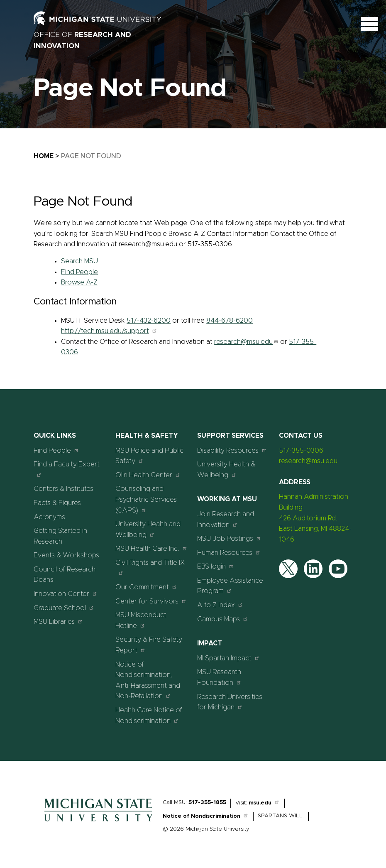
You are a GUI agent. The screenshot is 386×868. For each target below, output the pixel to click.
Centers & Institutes (64, 489)
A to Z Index (220, 605)
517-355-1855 (207, 803)
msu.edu (264, 803)
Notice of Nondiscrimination (206, 816)
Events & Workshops (66, 555)
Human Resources (229, 553)
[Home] (98, 824)
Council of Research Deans (65, 575)
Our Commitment (146, 587)
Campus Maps (223, 619)
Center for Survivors (151, 601)
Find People (79, 272)
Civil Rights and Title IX (150, 568)
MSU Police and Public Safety (149, 456)
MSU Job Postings (229, 538)
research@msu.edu (246, 342)
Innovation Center (66, 594)
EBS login (216, 566)
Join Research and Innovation (226, 520)
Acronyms (49, 517)
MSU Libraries (58, 622)
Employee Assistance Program (230, 586)
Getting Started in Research (60, 536)
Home (44, 156)
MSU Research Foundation (219, 677)
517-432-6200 (149, 321)
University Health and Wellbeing (148, 530)
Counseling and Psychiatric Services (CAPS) (146, 499)
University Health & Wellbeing (226, 470)
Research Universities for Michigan (230, 702)
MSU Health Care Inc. (151, 548)
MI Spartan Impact (228, 658)
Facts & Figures (57, 503)
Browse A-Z (79, 282)
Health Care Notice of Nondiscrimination (149, 716)
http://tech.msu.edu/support (109, 331)
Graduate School (64, 608)
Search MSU (79, 261)
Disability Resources (232, 450)
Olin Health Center (148, 475)
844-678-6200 (230, 321)
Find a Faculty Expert (67, 469)
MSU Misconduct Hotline (141, 620)
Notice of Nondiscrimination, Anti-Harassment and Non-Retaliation (148, 680)
